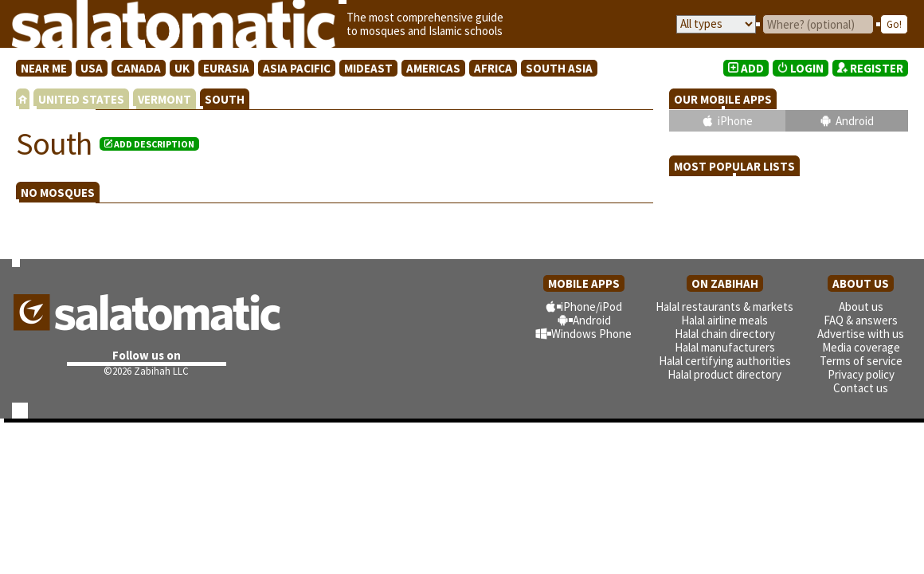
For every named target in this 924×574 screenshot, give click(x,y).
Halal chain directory (725, 334)
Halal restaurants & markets (724, 307)
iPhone (735, 121)
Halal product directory (724, 374)
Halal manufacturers (725, 347)
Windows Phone (591, 334)
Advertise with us (861, 334)
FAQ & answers (861, 320)
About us (861, 307)
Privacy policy (861, 374)
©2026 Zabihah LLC (146, 371)
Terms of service (861, 361)
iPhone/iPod (591, 307)
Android (855, 121)
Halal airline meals (724, 320)
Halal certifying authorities (725, 361)
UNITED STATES (81, 99)
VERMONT (164, 99)
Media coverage (861, 347)
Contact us (861, 388)
